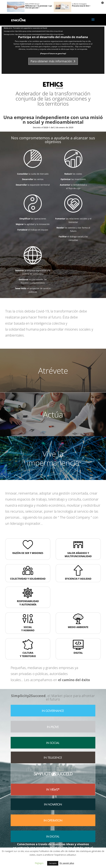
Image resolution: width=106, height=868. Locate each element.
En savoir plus (67, 863)
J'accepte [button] (53, 863)
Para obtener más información (51, 61)
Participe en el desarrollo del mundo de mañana (53, 37)
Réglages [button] (39, 863)
